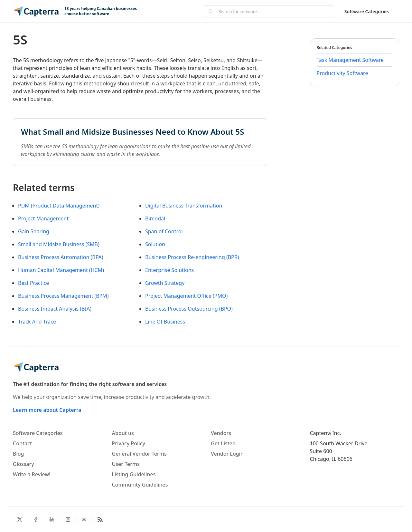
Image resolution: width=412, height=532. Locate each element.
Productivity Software (342, 73)
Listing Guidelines (134, 474)
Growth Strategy (165, 283)
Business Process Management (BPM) (63, 296)
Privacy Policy (129, 443)
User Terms (126, 464)
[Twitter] (20, 519)
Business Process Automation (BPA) (61, 257)
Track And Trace (37, 322)
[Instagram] (68, 519)
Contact (22, 443)
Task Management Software (350, 60)
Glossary (23, 464)
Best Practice (33, 283)
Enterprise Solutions (169, 270)
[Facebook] (36, 519)
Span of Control (164, 231)
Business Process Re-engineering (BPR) (192, 257)
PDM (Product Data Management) (59, 206)
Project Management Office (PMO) (186, 296)
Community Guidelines (140, 485)
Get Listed (223, 443)
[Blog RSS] (100, 519)
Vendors (221, 433)
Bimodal (155, 218)
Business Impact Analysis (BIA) (55, 309)
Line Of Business (165, 322)
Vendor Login (227, 454)
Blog (18, 454)
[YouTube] (84, 519)
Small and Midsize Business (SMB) (59, 244)
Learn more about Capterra (47, 410)
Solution (155, 244)
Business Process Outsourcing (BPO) (189, 309)
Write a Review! (32, 474)
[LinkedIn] (52, 519)
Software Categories (367, 11)
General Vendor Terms (139, 454)
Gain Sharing (34, 231)
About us (123, 433)
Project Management (43, 218)
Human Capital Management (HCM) (61, 270)
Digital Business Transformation (184, 206)
